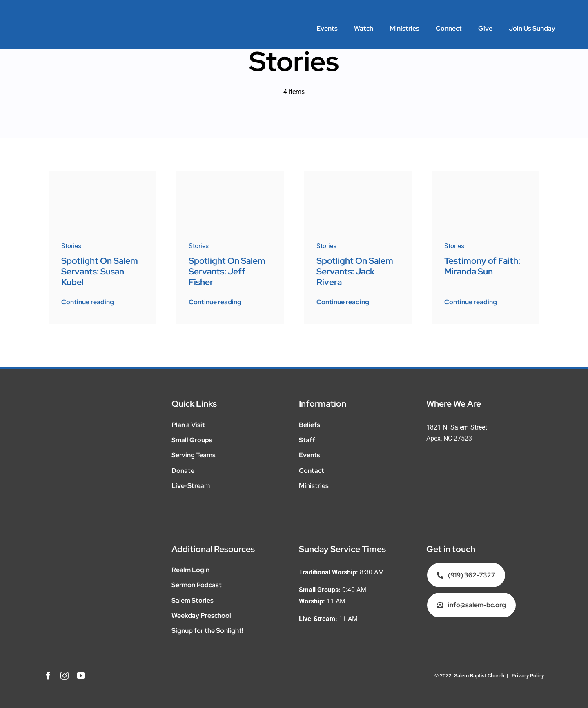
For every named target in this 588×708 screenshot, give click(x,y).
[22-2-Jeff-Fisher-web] (230, 174)
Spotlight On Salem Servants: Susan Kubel (100, 271)
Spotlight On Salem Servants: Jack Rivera (355, 271)
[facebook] (48, 676)
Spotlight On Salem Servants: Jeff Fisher (227, 271)
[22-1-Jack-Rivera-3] (358, 174)
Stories (71, 246)
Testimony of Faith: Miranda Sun (482, 266)
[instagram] (65, 676)
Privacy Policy (528, 676)
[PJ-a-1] (103, 174)
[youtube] (81, 676)
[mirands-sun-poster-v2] (486, 174)
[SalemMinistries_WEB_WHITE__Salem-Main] (65, 19)
